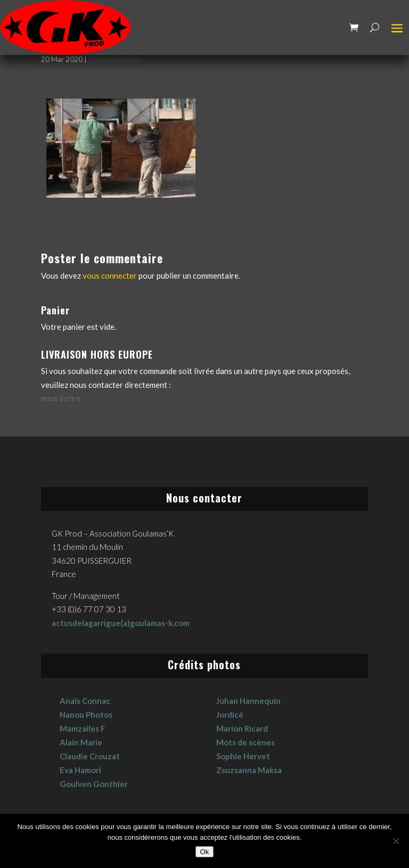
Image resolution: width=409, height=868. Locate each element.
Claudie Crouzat (90, 756)
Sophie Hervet (243, 756)
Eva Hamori (80, 770)
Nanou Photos (86, 715)
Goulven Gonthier (94, 784)
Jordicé (230, 715)
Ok (204, 852)
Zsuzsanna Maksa (249, 770)
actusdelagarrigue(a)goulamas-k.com (121, 623)
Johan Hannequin (248, 701)
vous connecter (110, 275)
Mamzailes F (83, 728)
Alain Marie (81, 742)
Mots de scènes (246, 742)
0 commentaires (115, 59)
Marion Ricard (242, 728)
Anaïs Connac (85, 701)
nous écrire (61, 398)
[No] (396, 841)
